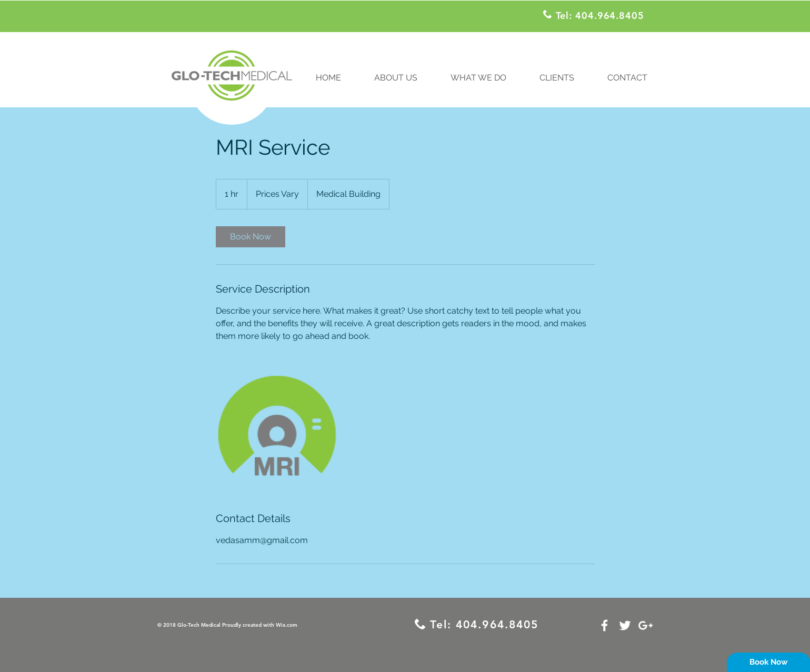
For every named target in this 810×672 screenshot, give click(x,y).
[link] (251, 237)
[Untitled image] (277, 427)
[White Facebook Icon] (604, 625)
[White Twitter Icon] (625, 625)
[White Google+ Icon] (646, 625)
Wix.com (287, 625)
